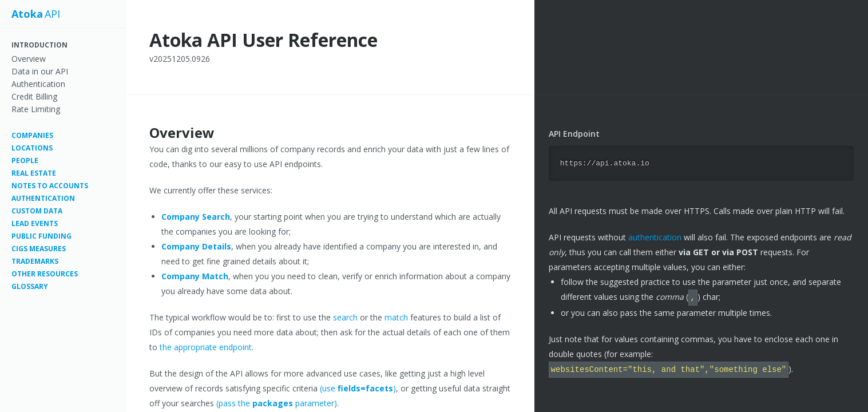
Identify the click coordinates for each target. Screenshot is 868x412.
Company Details (196, 246)
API (52, 14)
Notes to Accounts (50, 186)
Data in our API (40, 71)
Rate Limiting (36, 109)
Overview (29, 59)
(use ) (358, 388)
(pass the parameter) (277, 403)
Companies (32, 135)
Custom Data (37, 211)
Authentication (38, 84)
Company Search (196, 217)
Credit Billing (34, 96)
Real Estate (34, 173)
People (25, 161)
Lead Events (35, 223)
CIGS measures (39, 249)
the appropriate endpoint (206, 347)
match (396, 317)
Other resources (45, 274)
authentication (655, 237)
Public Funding (41, 236)
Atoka (27, 14)
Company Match (195, 276)
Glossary (30, 286)
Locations (32, 148)
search (345, 317)
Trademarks (35, 261)
